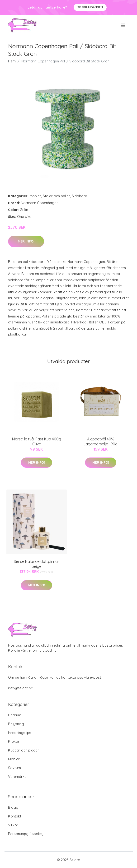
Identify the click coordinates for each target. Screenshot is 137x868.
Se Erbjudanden (90, 7)
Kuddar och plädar (24, 750)
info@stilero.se (21, 688)
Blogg (13, 807)
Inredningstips (20, 733)
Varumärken (18, 777)
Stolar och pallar (56, 196)
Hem (12, 61)
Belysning (16, 724)
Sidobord (79, 196)
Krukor (14, 741)
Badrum (15, 715)
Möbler (35, 196)
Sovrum (14, 768)
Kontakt (15, 816)
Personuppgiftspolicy (26, 834)
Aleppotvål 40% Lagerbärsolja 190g (101, 441)
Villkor (13, 825)
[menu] (124, 25)
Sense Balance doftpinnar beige (36, 564)
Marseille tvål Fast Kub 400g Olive (37, 441)
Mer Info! (26, 241)
